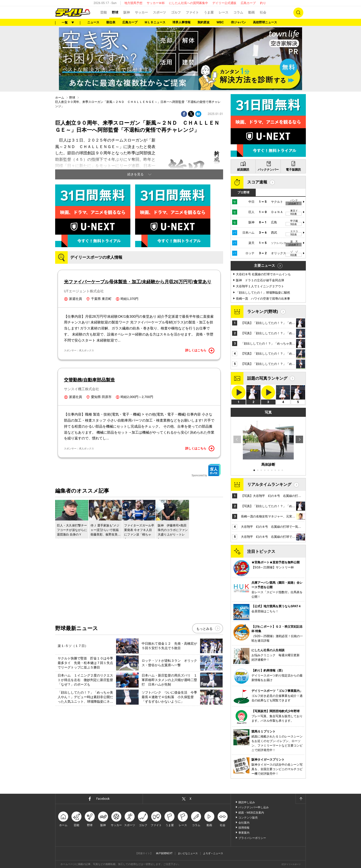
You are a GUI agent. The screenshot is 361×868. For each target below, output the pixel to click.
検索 (298, 13)
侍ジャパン (238, 22)
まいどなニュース (188, 853)
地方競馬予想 (133, 3)
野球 (115, 12)
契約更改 (204, 22)
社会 (263, 12)
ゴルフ (176, 12)
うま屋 (209, 12)
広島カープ (248, 3)
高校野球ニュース (265, 22)
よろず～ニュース (213, 853)
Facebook (103, 799)
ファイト (192, 12)
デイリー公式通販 (224, 3)
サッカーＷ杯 (156, 3)
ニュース (93, 22)
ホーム (60, 98)
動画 (251, 12)
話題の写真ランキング (267, 378)
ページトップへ (301, 799)
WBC (220, 22)
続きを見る (136, 174)
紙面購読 (243, 170)
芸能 (104, 12)
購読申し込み (247, 802)
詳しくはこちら (200, 351)
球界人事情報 (182, 22)
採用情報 (244, 828)
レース (223, 12)
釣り (263, 3)
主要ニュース (264, 265)
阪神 (127, 12)
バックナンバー (268, 170)
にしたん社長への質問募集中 (189, 3)
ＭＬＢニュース (155, 22)
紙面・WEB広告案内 (251, 813)
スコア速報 (257, 182)
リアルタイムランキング (269, 484)
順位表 (111, 22)
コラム (238, 12)
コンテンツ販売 (248, 818)
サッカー (141, 12)
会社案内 (244, 823)
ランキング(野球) (263, 312)
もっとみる (204, 629)
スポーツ (159, 12)
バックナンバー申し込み (254, 807)
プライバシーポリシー (252, 838)
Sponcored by (206, 470)
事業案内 (244, 833)
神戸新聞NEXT (164, 853)
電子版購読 (293, 170)
